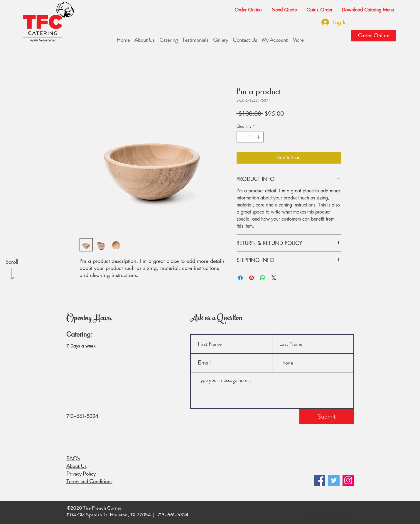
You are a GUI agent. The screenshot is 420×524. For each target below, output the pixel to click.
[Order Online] (374, 36)
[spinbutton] (250, 137)
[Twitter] (334, 480)
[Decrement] (241, 137)
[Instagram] (348, 480)
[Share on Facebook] (240, 278)
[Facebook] (319, 480)
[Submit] (327, 416)
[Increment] (259, 137)
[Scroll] (12, 262)
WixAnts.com (341, 514)
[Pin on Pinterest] (252, 278)
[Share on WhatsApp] (263, 278)
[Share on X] (274, 278)
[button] (282, 7)
